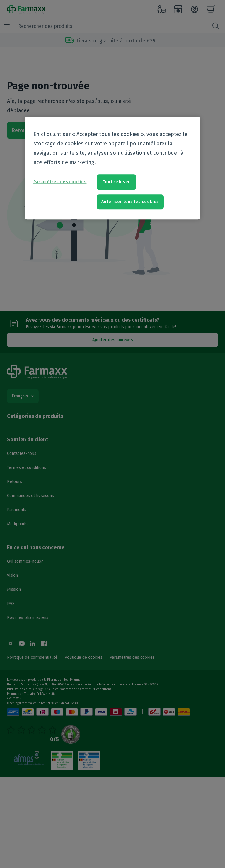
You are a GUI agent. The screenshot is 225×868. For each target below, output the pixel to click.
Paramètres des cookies (60, 182)
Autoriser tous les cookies (130, 202)
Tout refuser (116, 182)
